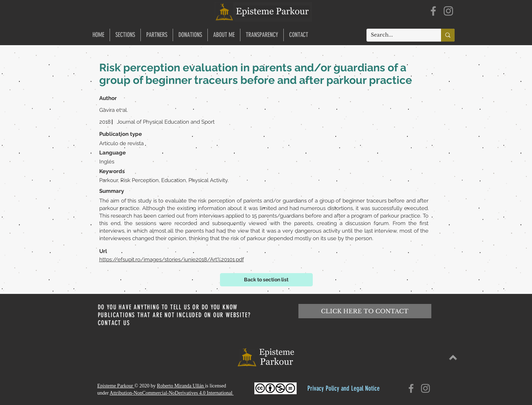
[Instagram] (448, 11)
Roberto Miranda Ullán (181, 386)
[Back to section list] (266, 280)
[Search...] (398, 35)
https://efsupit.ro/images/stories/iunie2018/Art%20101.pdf (172, 259)
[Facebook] (433, 11)
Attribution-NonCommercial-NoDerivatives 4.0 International (172, 393)
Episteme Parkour (116, 386)
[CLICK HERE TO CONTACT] (365, 311)
